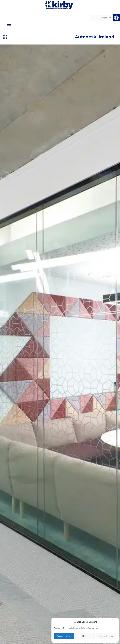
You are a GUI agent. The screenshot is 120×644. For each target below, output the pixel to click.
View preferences (106, 636)
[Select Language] (101, 18)
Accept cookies (64, 636)
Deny (85, 636)
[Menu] (9, 26)
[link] (116, 18)
